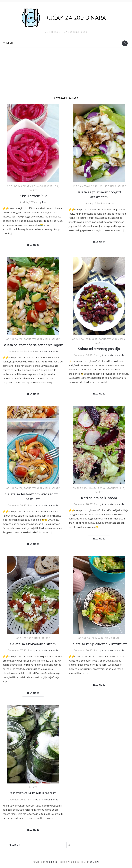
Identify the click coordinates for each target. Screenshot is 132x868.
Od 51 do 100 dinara (19, 186)
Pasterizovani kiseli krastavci (33, 793)
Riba (107, 638)
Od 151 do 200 (14, 339)
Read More (33, 245)
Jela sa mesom (81, 186)
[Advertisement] (66, 75)
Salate (33, 190)
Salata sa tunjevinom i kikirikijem (99, 644)
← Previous (13, 845)
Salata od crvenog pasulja (99, 349)
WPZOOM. (95, 862)
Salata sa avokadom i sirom (33, 644)
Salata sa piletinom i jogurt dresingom (99, 195)
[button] (8, 43)
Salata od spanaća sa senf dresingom (33, 345)
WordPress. (52, 862)
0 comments (51, 352)
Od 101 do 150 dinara (104, 186)
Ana (44, 202)
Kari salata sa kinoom (99, 498)
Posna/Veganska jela (45, 186)
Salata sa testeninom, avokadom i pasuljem (33, 497)
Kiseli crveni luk (33, 196)
